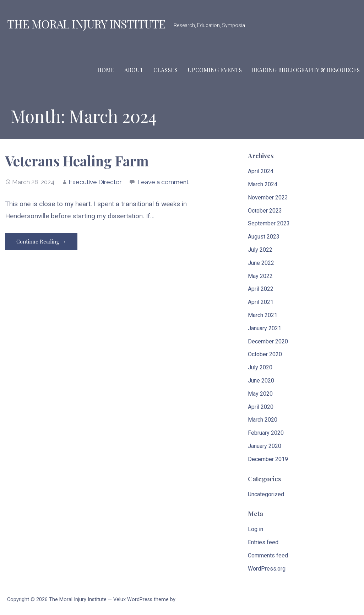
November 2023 (268, 197)
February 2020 (266, 433)
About (134, 70)
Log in (256, 529)
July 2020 (260, 367)
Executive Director (95, 182)
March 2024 (263, 184)
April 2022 (261, 289)
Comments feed (268, 555)
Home (106, 70)
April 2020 (261, 407)
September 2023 (269, 223)
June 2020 (261, 381)
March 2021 (263, 315)
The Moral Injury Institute (86, 24)
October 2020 (265, 354)
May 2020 (260, 394)
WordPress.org (267, 569)
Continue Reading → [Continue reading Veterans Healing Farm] (41, 241)
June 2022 (261, 263)
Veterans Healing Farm (77, 161)
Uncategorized (266, 494)
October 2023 (265, 211)
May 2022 (260, 276)
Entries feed (263, 542)
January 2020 (265, 446)
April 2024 (261, 171)
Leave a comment (163, 182)
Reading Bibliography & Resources (306, 70)
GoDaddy (187, 599)
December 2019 (268, 459)
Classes (165, 70)
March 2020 (263, 420)
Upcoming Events (215, 70)
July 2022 (260, 250)
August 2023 (264, 237)
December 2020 (268, 341)
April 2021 (261, 302)
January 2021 (265, 328)
